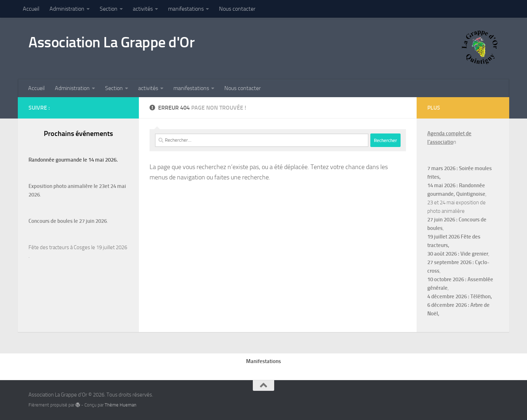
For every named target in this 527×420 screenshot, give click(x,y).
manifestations (186, 9)
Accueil (31, 9)
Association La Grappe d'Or (111, 42)
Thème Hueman (121, 405)
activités (143, 9)
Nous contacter (237, 9)
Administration (67, 9)
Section (109, 9)
